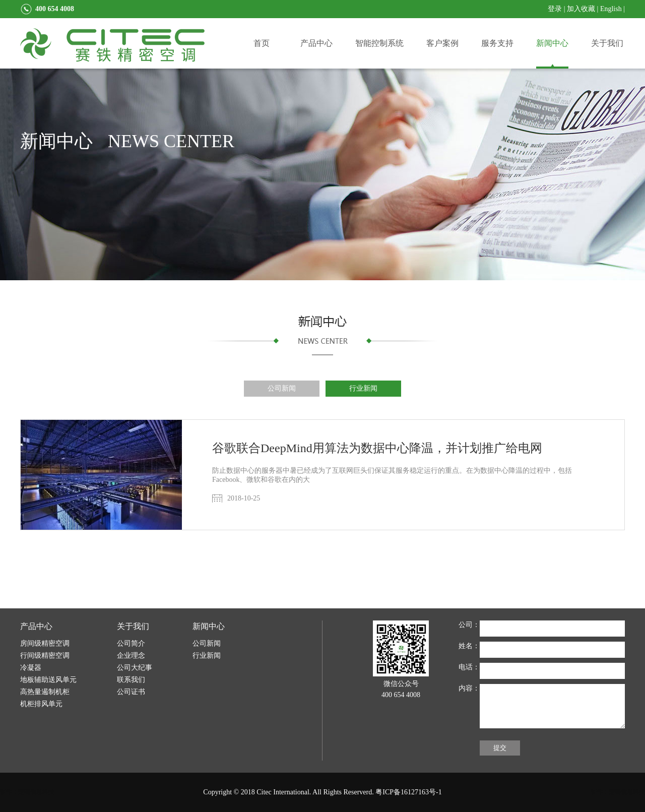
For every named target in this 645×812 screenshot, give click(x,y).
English (611, 9)
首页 (262, 43)
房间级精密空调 (45, 643)
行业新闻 (363, 388)
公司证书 (131, 692)
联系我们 (131, 680)
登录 (555, 9)
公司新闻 (282, 388)
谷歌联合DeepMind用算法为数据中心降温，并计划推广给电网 (377, 448)
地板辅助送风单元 (48, 680)
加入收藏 (581, 9)
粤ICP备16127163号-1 (408, 792)
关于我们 (607, 43)
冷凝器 (31, 668)
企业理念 (131, 655)
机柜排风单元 (41, 704)
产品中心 (316, 43)
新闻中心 (552, 43)
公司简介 (131, 643)
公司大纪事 (135, 668)
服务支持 (497, 43)
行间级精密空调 (45, 655)
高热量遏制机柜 (45, 692)
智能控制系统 (379, 43)
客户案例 (442, 43)
